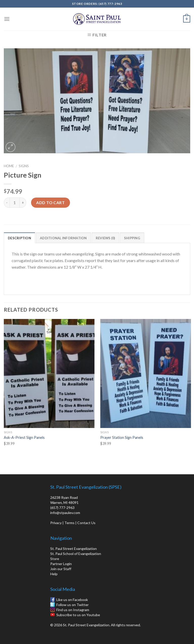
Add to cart (50, 202)
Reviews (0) (105, 238)
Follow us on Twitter (72, 605)
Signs (24, 166)
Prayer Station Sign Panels (122, 437)
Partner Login (61, 564)
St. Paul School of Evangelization (76, 554)
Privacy (56, 523)
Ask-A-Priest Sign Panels (24, 437)
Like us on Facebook (72, 600)
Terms (69, 523)
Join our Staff (61, 569)
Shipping (132, 238)
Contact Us (86, 523)
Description (19, 238)
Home (9, 166)
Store (55, 559)
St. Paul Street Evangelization (74, 549)
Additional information (63, 238)
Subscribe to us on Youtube (78, 615)
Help (54, 574)
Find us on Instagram (73, 610)
